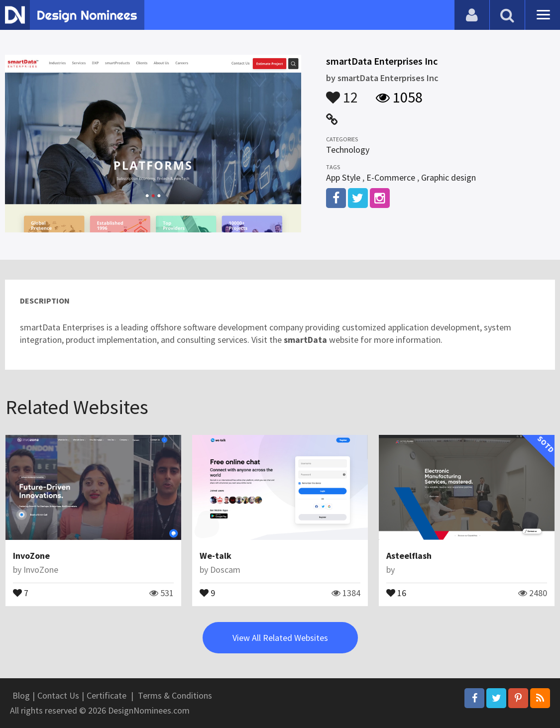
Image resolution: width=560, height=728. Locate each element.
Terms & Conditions (175, 695)
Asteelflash (409, 556)
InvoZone (31, 556)
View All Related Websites (280, 638)
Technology (348, 150)
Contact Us (58, 695)
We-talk (216, 556)
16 (396, 592)
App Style (343, 177)
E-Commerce (391, 177)
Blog (21, 695)
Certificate (107, 695)
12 (342, 93)
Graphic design (448, 177)
